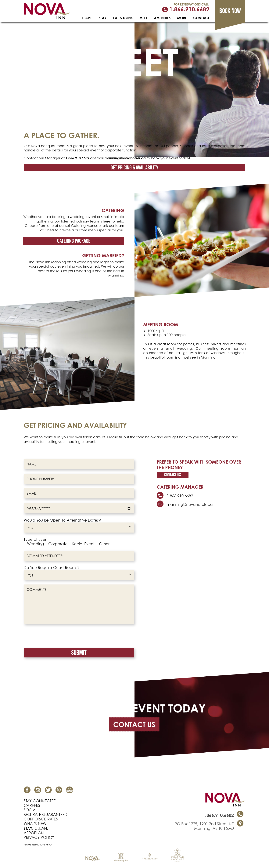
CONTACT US (134, 724)
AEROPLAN (34, 833)
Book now (230, 11)
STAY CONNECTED (40, 801)
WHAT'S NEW (35, 824)
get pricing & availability (134, 167)
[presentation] (52, 636)
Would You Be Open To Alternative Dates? (62, 520)
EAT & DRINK (123, 18)
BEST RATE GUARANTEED (46, 815)
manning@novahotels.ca (125, 158)
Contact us (173, 475)
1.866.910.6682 (186, 10)
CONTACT (201, 18)
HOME (87, 18)
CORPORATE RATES (41, 819)
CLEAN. (36, 828)
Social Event (83, 544)
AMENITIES (162, 18)
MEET (143, 18)
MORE (182, 18)
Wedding (35, 544)
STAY (103, 18)
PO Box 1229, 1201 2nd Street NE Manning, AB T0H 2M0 (204, 826)
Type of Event (36, 539)
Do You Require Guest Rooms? (52, 568)
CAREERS (32, 805)
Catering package (74, 241)
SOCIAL (30, 810)
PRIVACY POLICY (39, 837)
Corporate (58, 544)
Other (104, 544)
